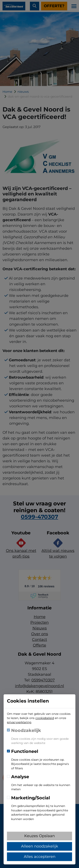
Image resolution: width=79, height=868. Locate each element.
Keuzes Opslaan (39, 836)
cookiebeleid (45, 718)
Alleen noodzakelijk (40, 846)
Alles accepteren (40, 857)
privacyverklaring (19, 722)
